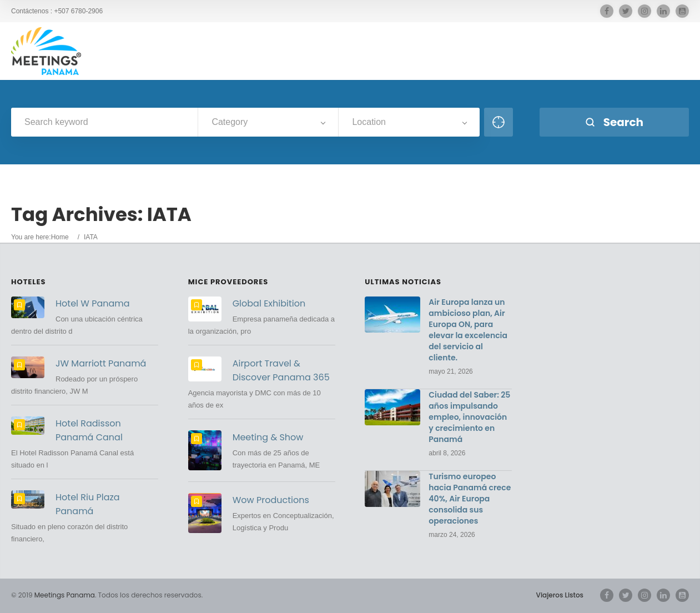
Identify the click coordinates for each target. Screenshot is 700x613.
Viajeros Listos (560, 595)
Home (60, 237)
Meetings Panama (65, 595)
